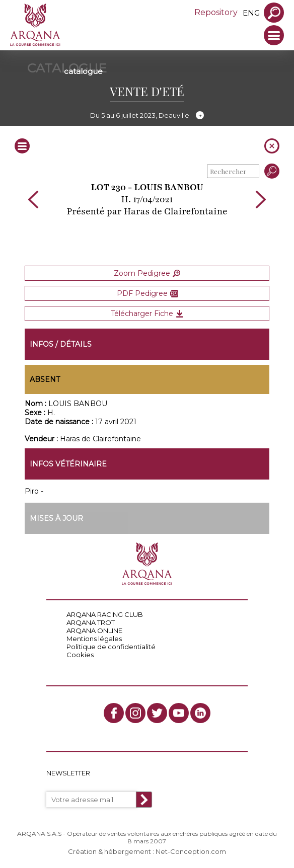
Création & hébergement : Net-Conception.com (147, 851)
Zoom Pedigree (147, 273)
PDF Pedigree (147, 293)
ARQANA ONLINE (94, 630)
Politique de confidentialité (111, 647)
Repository (216, 12)
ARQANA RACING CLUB (105, 614)
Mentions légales (94, 639)
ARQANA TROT (91, 622)
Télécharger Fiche (147, 313)
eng (251, 13)
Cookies (80, 655)
